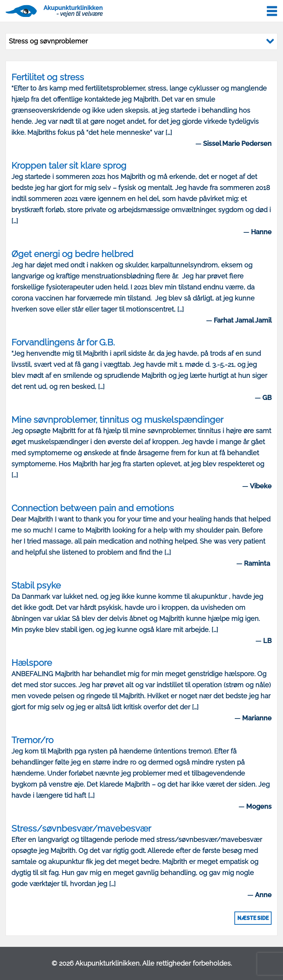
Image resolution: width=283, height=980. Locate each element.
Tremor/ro (32, 740)
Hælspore (32, 663)
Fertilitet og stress (48, 77)
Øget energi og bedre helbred (72, 254)
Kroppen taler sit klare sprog (69, 166)
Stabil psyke (36, 585)
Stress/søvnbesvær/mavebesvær (81, 828)
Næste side (253, 918)
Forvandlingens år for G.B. (63, 342)
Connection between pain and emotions (93, 508)
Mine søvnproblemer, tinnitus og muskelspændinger (117, 420)
